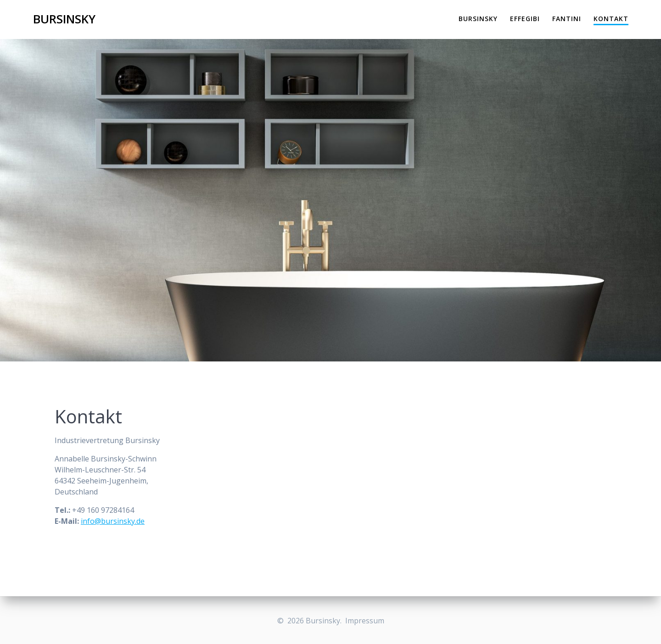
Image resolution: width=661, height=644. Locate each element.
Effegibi (525, 19)
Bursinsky (64, 19)
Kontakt (611, 19)
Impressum (365, 621)
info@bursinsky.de (113, 521)
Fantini (567, 19)
